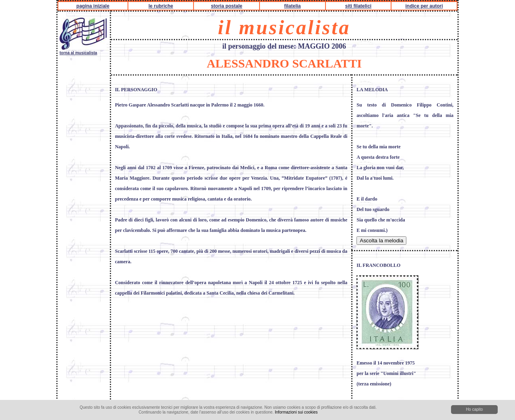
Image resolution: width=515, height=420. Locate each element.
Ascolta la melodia (381, 241)
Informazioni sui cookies (296, 412)
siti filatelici (358, 6)
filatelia (292, 6)
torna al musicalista (83, 51)
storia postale (227, 6)
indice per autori (424, 6)
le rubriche (161, 6)
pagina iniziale (93, 6)
